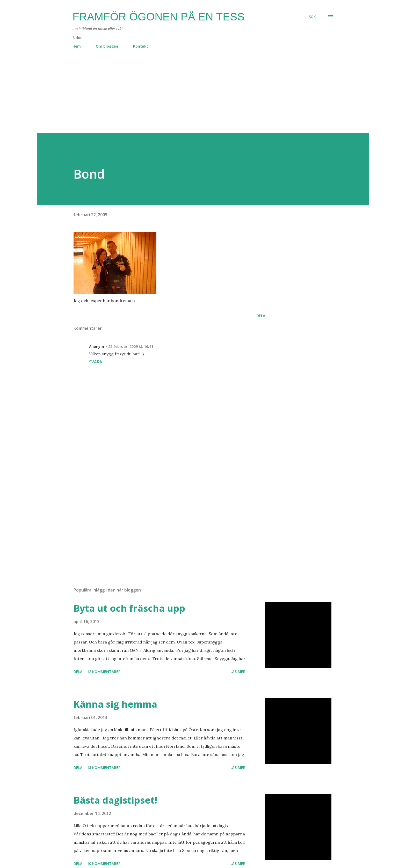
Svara (96, 362)
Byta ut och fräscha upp (129, 608)
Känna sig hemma (115, 704)
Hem (77, 46)
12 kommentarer (104, 672)
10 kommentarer (104, 863)
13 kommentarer (104, 768)
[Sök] (312, 17)
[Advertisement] (193, 97)
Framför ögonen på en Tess (158, 17)
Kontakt (141, 46)
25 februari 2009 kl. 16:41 (131, 346)
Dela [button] (261, 316)
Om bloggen (107, 46)
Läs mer (238, 672)
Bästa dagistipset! (115, 800)
